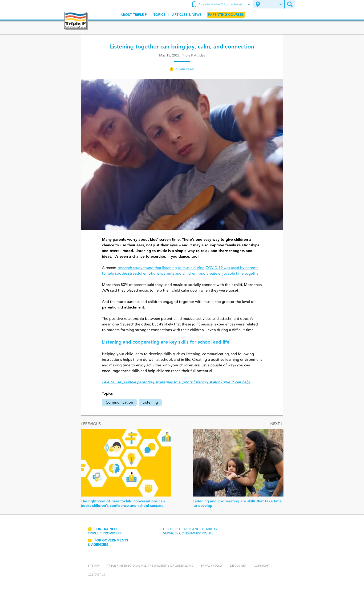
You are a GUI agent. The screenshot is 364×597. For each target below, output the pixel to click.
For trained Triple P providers (105, 531)
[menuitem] (222, 4)
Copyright (262, 566)
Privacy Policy (212, 566)
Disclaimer (238, 566)
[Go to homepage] (76, 21)
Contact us (96, 575)
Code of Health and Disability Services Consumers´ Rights (190, 531)
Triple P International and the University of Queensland (150, 566)
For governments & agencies (108, 542)
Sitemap (94, 566)
